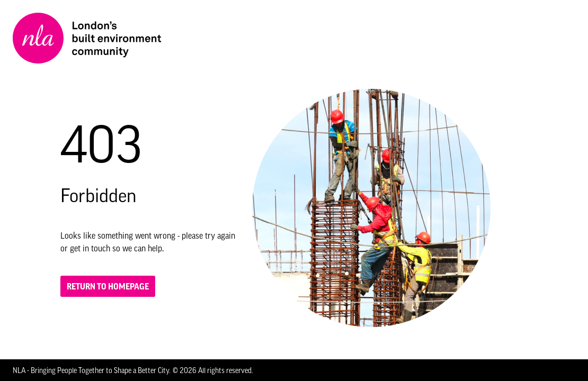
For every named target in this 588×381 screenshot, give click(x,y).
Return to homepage (108, 286)
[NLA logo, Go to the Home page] (87, 38)
